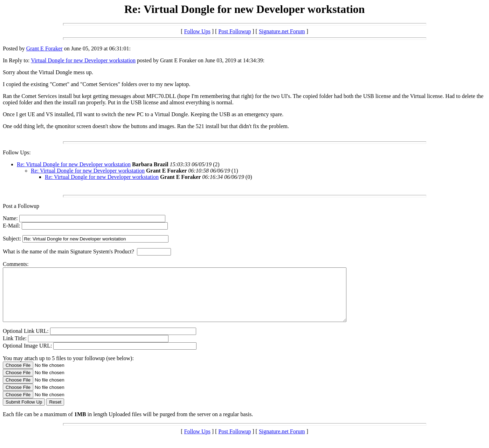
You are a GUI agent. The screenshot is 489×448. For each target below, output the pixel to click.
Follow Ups (197, 31)
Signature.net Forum (282, 31)
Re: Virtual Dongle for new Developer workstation (74, 164)
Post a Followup (21, 206)
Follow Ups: (17, 152)
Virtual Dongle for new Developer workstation (83, 60)
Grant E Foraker (44, 48)
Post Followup (235, 31)
